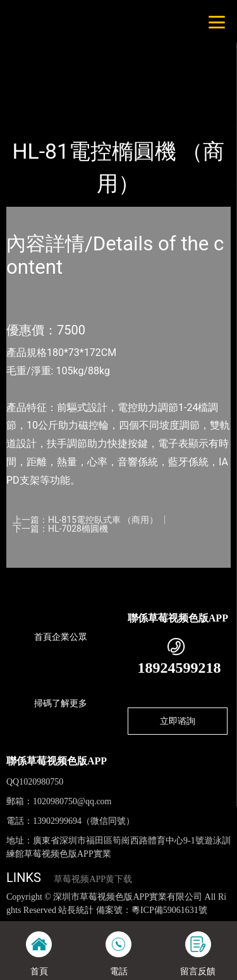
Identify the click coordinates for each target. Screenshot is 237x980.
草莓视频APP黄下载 (93, 879)
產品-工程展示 (75, 95)
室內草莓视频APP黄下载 (160, 95)
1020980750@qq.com (72, 801)
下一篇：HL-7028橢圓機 (60, 529)
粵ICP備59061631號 (169, 910)
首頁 (27, 95)
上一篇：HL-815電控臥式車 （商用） (85, 520)
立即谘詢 (178, 721)
